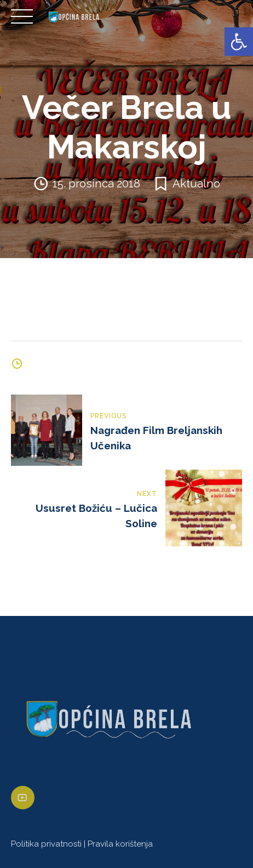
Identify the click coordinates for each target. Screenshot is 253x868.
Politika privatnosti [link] (46, 844)
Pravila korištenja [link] (120, 844)
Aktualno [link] (196, 184)
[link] (239, 42)
